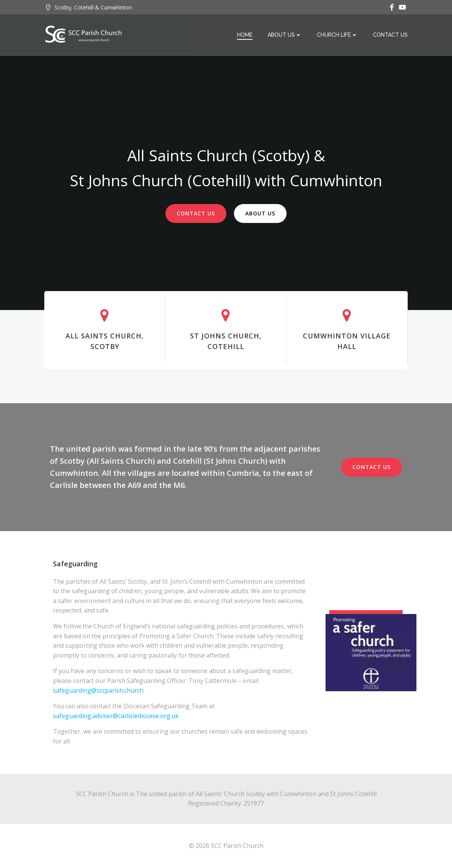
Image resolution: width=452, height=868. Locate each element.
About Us (285, 35)
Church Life (337, 35)
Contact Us (390, 35)
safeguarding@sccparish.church (99, 690)
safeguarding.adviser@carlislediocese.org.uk (116, 716)
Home (245, 35)
